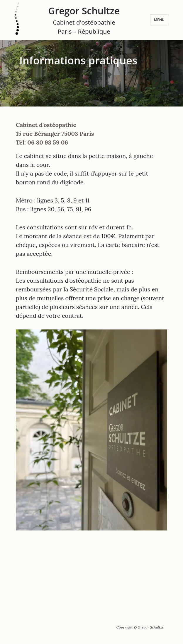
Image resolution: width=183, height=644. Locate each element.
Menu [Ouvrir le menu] (159, 20)
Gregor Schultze (84, 20)
